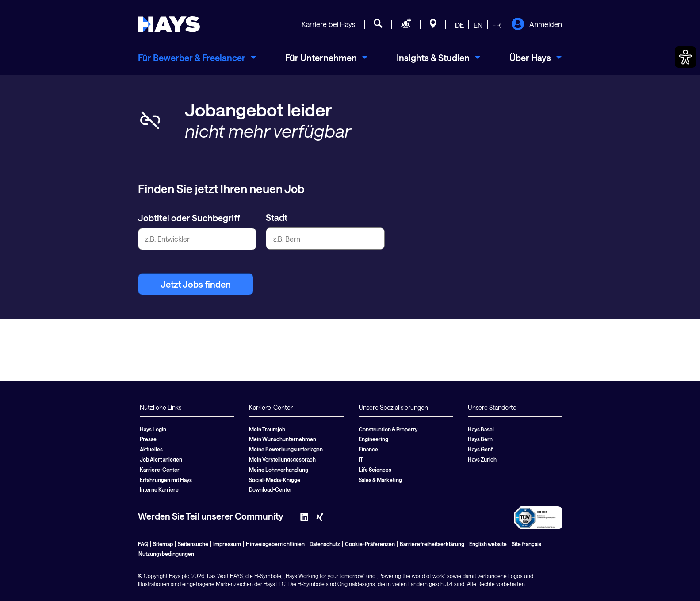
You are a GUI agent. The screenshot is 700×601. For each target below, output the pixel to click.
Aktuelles (151, 449)
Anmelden (537, 25)
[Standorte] (433, 25)
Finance (368, 449)
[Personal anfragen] (406, 25)
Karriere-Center (160, 470)
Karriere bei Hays (328, 24)
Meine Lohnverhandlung (279, 470)
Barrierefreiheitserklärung (432, 544)
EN (478, 25)
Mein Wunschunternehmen (283, 439)
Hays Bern (480, 439)
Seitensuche (193, 544)
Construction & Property (388, 429)
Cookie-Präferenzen (370, 544)
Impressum (227, 544)
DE (459, 25)
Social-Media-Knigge (275, 480)
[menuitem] (197, 58)
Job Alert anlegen (161, 459)
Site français (526, 544)
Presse (148, 439)
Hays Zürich (482, 459)
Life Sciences (375, 470)
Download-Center (271, 489)
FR (496, 25)
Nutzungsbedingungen (166, 554)
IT (361, 459)
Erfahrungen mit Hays (166, 480)
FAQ (143, 544)
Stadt (277, 217)
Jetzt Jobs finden (196, 284)
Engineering (373, 439)
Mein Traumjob (267, 429)
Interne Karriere (159, 489)
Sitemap (163, 544)
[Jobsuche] (378, 25)
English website (488, 544)
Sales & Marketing (380, 480)
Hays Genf (480, 449)
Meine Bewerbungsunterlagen (286, 449)
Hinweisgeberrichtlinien (275, 544)
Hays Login (153, 429)
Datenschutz (325, 544)
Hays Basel (481, 429)
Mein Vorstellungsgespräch (282, 459)
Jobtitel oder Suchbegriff (189, 218)
